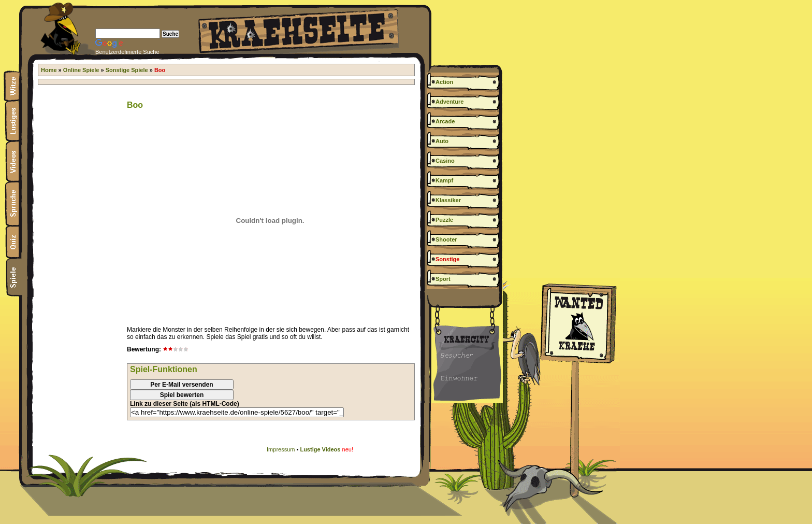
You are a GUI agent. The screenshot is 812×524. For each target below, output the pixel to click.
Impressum (281, 449)
